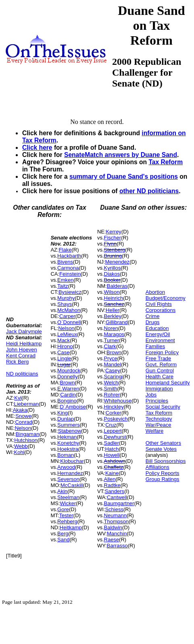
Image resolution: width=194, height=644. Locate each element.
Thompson (116, 521)
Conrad (24, 422)
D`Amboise (73, 407)
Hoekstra (68, 449)
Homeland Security (168, 383)
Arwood (66, 467)
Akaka (20, 410)
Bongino (67, 401)
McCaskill (72, 485)
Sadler (112, 443)
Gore (63, 509)
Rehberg (67, 521)
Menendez (117, 262)
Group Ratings (163, 479)
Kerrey (114, 232)
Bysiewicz (70, 292)
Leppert (113, 431)
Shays (65, 304)
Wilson (112, 292)
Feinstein (70, 274)
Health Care (160, 377)
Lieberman (26, 404)
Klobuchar (72, 461)
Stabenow (70, 431)
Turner (112, 340)
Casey (113, 371)
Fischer (113, 238)
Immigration (159, 389)
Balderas (117, 286)
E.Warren (68, 389)
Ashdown (115, 461)
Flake (65, 250)
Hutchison (26, 440)
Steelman (68, 497)
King (63, 413)
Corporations (161, 310)
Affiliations (157, 467)
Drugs (153, 322)
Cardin (68, 395)
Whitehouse (118, 401)
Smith (111, 389)
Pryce (111, 358)
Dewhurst (115, 437)
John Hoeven (22, 350)
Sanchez (114, 304)
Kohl (19, 452)
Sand (63, 540)
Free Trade (159, 358)
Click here (37, 148)
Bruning (113, 256)
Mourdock (69, 371)
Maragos (114, 334)
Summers (69, 425)
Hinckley (114, 407)
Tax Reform (166, 162)
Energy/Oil (158, 334)
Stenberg (115, 250)
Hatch (112, 449)
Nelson (23, 428)
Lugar (64, 364)
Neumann (115, 515)
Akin (62, 491)
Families (155, 346)
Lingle (64, 358)
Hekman (67, 437)
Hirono (65, 346)
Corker (114, 413)
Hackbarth (69, 256)
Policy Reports (163, 473)
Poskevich (116, 419)
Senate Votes (161, 449)
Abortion (155, 292)
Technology (159, 419)
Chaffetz (114, 467)
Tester (66, 515)
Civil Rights (159, 304)
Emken (65, 280)
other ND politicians (149, 191)
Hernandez (70, 473)
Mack (64, 340)
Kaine (112, 473)
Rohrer (112, 395)
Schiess (114, 509)
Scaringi (114, 377)
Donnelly (68, 377)
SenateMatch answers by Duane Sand (121, 155)
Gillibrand (117, 322)
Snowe (23, 416)
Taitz (63, 286)
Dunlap (66, 419)
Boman (66, 455)
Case (63, 352)
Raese (112, 540)
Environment (160, 340)
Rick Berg (17, 362)
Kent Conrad (21, 356)
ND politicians (22, 374)
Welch (111, 383)
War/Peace (159, 425)
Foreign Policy (162, 352)
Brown (68, 383)
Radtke (112, 485)
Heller (113, 310)
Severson (68, 479)
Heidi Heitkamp (24, 344)
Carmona (68, 268)
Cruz (111, 425)
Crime (153, 316)
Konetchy (68, 443)
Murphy (66, 298)
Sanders (115, 491)
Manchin (117, 534)
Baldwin (113, 527)
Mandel (113, 364)
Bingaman (28, 434)
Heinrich (114, 298)
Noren (111, 328)
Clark (110, 346)
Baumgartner (119, 503)
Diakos (112, 274)
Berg (63, 534)
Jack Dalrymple (24, 331)
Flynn (111, 244)
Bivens (65, 262)
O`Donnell (69, 322)
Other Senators (163, 443)
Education (157, 328)
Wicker (68, 503)
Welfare (155, 431)
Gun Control (160, 371)
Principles (157, 401)
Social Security (163, 407)
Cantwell (117, 497)
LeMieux (67, 334)
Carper (67, 316)
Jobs (151, 395)
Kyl (18, 398)
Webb (21, 446)
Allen (110, 479)
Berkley (113, 316)
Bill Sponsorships (166, 461)
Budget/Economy (166, 298)
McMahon (69, 310)
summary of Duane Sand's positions (124, 176)
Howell (112, 455)
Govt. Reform (161, 364)
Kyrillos (113, 268)
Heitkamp (71, 527)
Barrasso (117, 546)
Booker (112, 280)
